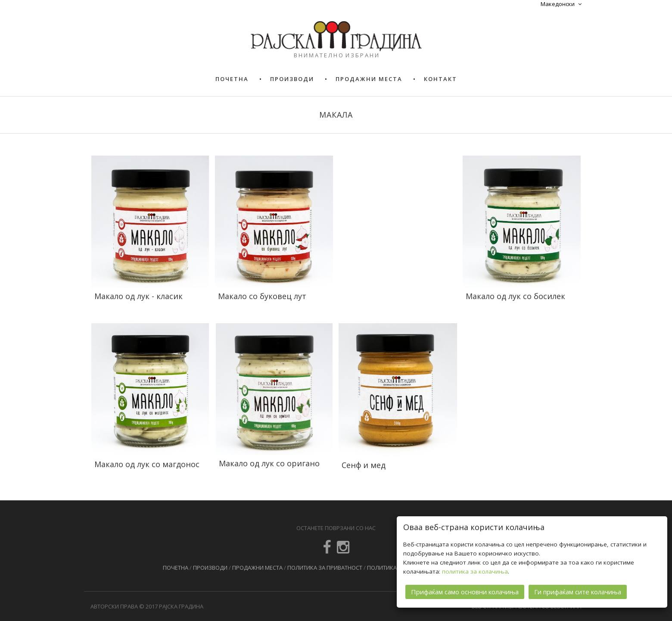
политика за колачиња (475, 571)
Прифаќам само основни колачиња (465, 592)
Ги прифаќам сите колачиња (578, 592)
